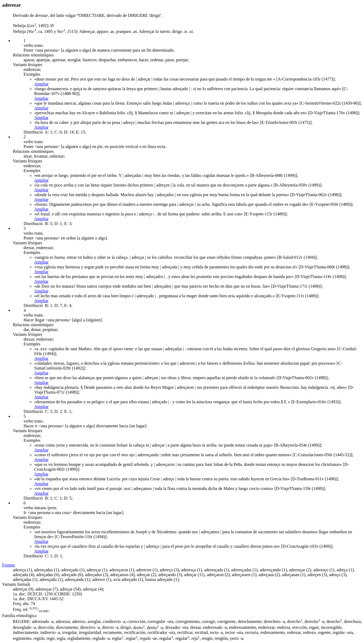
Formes (9, 565)
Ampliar (41, 84)
